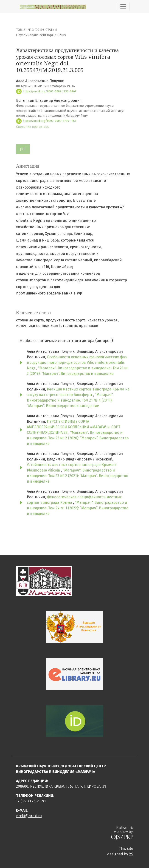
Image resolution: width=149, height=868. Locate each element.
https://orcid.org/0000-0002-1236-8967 (46, 91)
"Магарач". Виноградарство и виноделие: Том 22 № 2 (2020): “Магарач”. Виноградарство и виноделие (78, 438)
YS (131, 854)
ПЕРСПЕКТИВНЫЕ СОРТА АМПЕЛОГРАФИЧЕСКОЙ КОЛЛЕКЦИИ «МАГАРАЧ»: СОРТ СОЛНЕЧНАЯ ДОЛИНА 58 (74, 427)
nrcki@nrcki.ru (29, 816)
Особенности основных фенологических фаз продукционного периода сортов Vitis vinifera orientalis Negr (77, 363)
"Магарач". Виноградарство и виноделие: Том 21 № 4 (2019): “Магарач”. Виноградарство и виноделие (70, 400)
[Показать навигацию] (123, 6)
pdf (23, 149)
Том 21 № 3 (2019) (30, 30)
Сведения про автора (33, 127)
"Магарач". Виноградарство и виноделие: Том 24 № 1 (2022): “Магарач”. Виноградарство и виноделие (78, 508)
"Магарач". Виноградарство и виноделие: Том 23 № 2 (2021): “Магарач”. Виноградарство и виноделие (77, 476)
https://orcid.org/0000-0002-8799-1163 (46, 121)
